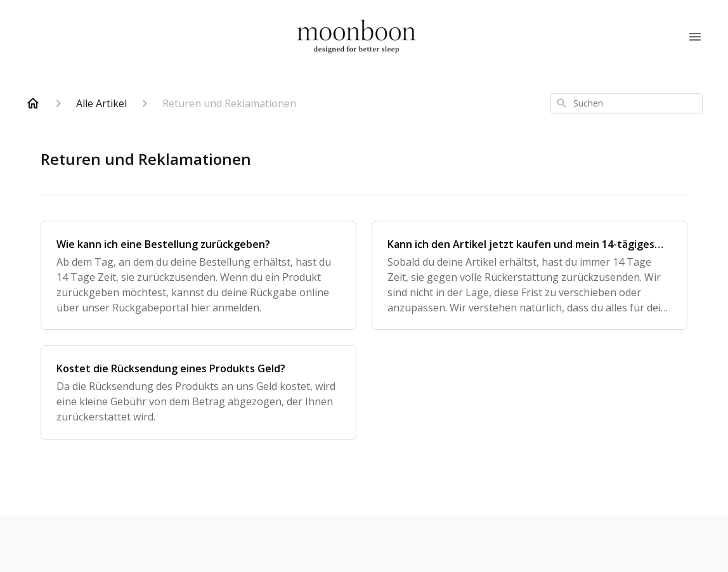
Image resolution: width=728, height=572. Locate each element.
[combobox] (627, 103)
